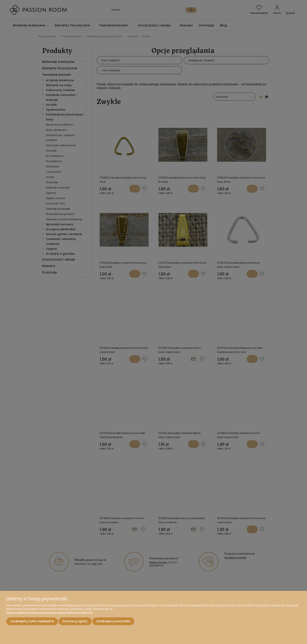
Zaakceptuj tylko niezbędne (32, 621)
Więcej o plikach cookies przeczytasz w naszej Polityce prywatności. (50, 612)
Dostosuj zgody (75, 621)
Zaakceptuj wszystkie (113, 621)
